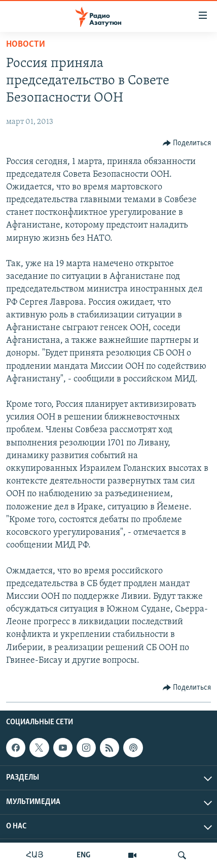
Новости (26, 44)
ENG (83, 855)
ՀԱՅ (35, 855)
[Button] (187, 143)
